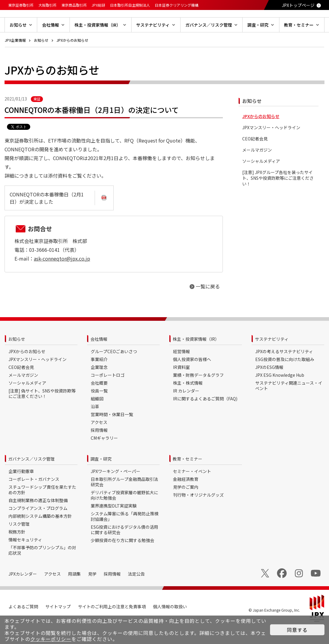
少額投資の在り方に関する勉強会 (122, 560)
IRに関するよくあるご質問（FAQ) (205, 418)
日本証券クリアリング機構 (177, 5)
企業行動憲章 (21, 491)
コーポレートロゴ (108, 394)
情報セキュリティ (25, 559)
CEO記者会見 (255, 158)
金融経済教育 (186, 498)
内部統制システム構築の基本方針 (40, 535)
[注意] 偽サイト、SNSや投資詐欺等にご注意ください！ (42, 413)
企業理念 (99, 386)
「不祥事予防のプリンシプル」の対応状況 (42, 570)
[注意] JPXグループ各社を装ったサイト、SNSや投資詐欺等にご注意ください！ (278, 197)
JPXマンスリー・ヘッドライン (271, 147)
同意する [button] (297, 630)
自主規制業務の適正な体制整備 (38, 520)
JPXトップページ (298, 5)
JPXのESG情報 (269, 386)
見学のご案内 (186, 506)
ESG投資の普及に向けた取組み (285, 379)
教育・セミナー (187, 478)
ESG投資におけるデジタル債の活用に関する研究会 (124, 549)
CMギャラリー (104, 457)
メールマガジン (257, 169)
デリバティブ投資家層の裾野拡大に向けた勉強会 (124, 514)
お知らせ (41, 59)
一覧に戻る (208, 306)
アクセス (99, 442)
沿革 (95, 426)
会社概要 (99, 402)
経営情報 (181, 371)
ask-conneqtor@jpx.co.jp (62, 278)
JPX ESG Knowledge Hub (280, 394)
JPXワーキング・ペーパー (116, 491)
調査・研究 (101, 478)
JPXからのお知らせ (72, 59)
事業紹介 (99, 379)
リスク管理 (19, 543)
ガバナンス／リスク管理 (31, 478)
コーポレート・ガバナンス (34, 498)
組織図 (97, 418)
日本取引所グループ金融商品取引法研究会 (124, 501)
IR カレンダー (186, 410)
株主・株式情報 (188, 402)
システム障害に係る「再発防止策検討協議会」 (125, 536)
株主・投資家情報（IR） (196, 358)
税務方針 (17, 551)
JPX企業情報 (15, 59)
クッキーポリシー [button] (51, 639)
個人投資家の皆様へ (192, 379)
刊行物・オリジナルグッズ (198, 514)
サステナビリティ (272, 358)
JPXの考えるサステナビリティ (284, 371)
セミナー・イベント (192, 491)
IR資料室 (181, 386)
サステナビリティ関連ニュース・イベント (289, 405)
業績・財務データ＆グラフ (198, 394)
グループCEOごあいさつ (114, 371)
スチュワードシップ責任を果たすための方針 (42, 509)
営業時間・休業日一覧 (112, 434)
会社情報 (99, 358)
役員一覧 (99, 410)
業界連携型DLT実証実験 (114, 525)
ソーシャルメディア (261, 181)
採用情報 (99, 449)
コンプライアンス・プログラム (38, 527)
